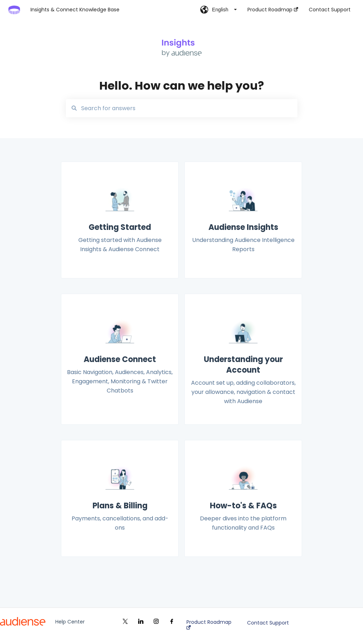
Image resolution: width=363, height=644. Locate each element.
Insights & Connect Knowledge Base (75, 10)
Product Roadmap (209, 624)
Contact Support (268, 623)
